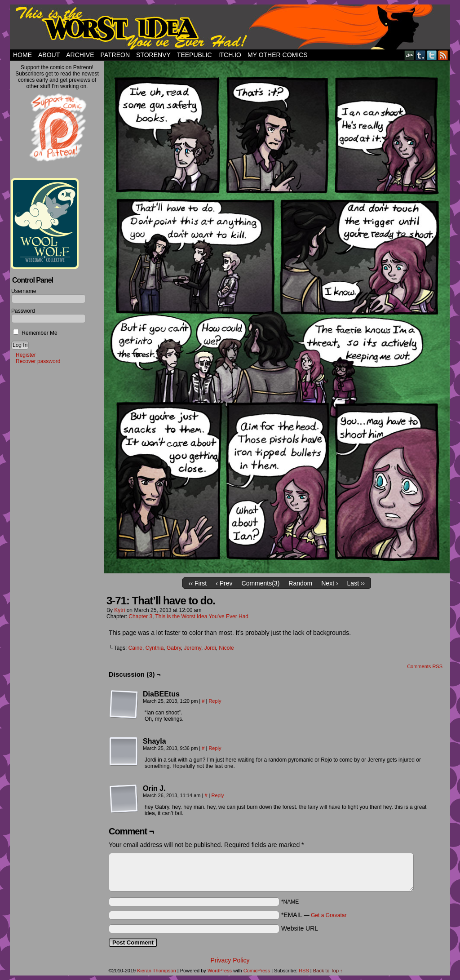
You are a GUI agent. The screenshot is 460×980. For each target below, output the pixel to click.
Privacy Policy (230, 960)
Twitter (432, 55)
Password (23, 311)
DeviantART (409, 55)
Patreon (115, 55)
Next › (330, 583)
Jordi (210, 648)
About (49, 55)
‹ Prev (224, 583)
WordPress (220, 971)
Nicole (226, 648)
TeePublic (195, 55)
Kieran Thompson (157, 971)
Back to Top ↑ (328, 971)
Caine (135, 648)
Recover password (38, 361)
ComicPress (257, 971)
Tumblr (421, 55)
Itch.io (230, 55)
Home (22, 55)
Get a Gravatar (329, 915)
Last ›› (356, 583)
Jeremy (193, 648)
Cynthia (155, 648)
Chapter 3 (140, 616)
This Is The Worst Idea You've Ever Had (230, 27)
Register (26, 355)
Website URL (300, 928)
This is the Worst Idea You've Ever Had (202, 616)
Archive (80, 55)
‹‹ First (198, 583)
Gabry (174, 648)
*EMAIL (314, 915)
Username (24, 291)
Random (300, 583)
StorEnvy (153, 55)
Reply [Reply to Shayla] (215, 748)
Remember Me (35, 333)
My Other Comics (278, 55)
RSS (443, 55)
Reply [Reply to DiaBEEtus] (215, 701)
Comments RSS (425, 666)
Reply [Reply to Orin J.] (218, 795)
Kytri (119, 610)
